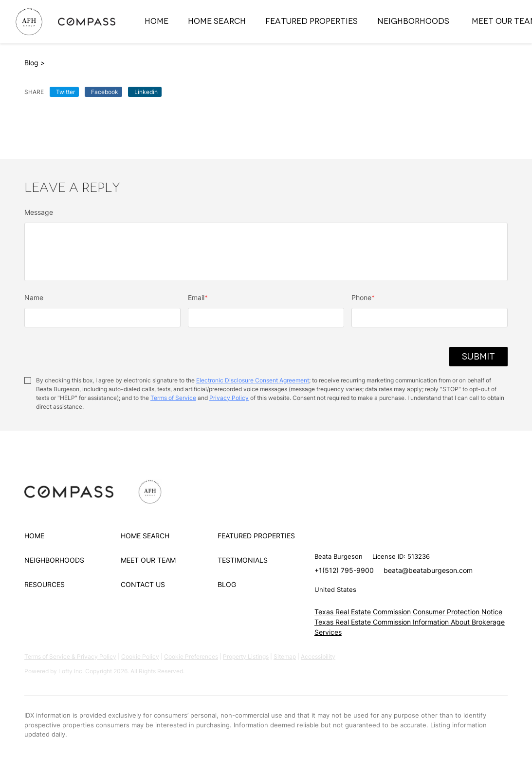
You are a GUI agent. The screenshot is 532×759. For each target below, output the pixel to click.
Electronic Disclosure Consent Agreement (253, 380)
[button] (73, 536)
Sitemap (285, 656)
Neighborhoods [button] (413, 21)
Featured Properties (312, 21)
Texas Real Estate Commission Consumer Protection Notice (408, 612)
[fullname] (102, 318)
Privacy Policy (229, 398)
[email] (266, 318)
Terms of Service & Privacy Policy (70, 656)
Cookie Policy (140, 656)
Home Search (217, 21)
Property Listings (246, 656)
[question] (266, 252)
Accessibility (318, 656)
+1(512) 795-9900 (344, 570)
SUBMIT (478, 357)
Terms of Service (173, 398)
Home (156, 21)
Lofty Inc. (71, 671)
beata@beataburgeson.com (428, 570)
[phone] (430, 318)
